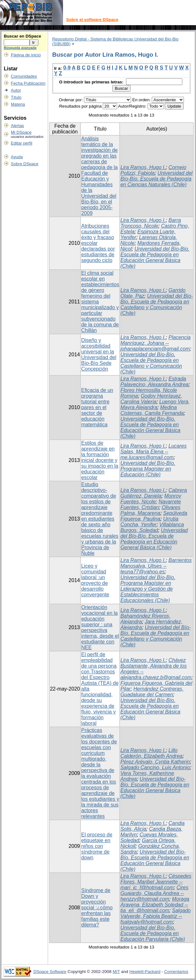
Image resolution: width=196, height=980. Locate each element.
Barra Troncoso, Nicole (150, 223)
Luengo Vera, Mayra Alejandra (155, 405)
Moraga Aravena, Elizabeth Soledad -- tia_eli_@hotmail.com (155, 905)
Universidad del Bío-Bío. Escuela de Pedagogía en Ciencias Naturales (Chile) (156, 179)
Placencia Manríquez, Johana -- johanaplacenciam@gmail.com (155, 343)
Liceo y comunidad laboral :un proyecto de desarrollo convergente (95, 580)
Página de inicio (26, 55)
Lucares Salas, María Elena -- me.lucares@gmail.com (153, 452)
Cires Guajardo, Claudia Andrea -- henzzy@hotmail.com (154, 893)
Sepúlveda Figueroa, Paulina (154, 516)
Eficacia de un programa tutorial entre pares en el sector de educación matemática (97, 407)
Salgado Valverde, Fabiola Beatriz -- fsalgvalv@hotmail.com (155, 916)
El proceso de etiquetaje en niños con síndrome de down (97, 846)
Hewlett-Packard (145, 972)
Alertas (17, 126)
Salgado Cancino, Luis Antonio (155, 767)
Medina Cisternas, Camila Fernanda (152, 410)
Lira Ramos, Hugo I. (143, 167)
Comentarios (176, 972)
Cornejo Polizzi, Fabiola (153, 170)
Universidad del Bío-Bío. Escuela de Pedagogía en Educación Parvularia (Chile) (153, 933)
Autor (16, 90)
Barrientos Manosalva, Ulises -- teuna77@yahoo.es (156, 566)
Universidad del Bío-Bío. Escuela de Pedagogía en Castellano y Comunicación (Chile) (157, 305)
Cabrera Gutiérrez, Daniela (154, 493)
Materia (18, 104)
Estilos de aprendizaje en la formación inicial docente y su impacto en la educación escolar (100, 460)
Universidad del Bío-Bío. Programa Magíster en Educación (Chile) (148, 469)
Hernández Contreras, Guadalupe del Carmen (152, 692)
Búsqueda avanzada (20, 48)
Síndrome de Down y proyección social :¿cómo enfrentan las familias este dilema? (97, 908)
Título (16, 97)
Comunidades (24, 76)
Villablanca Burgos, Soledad (152, 527)
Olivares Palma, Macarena (150, 510)
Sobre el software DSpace (92, 20)
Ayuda (17, 157)
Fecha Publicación (28, 83)
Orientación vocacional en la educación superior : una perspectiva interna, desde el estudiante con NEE (100, 627)
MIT (116, 972)
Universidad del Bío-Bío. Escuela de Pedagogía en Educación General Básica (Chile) (155, 257)
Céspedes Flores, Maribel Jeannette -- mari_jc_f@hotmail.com (156, 882)
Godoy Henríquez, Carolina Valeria (151, 399)
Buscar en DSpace (22, 36)
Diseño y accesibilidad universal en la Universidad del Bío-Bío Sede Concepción (99, 355)
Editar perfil (21, 143)
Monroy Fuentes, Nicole (151, 499)
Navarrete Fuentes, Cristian (150, 504)
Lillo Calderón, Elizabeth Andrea (151, 753)
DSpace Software (50, 972)
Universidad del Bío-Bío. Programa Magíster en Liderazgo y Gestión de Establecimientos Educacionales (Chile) (148, 589)
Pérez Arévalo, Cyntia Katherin (155, 762)
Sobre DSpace (25, 164)
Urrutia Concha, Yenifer (149, 522)
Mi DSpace (21, 132)
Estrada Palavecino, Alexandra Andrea (154, 382)
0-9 (67, 68)
